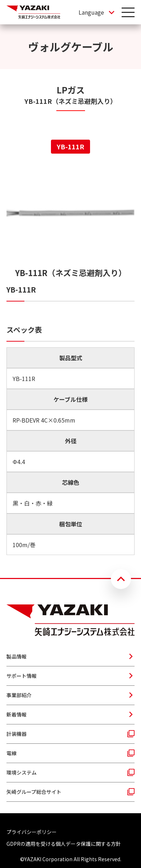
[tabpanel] (70, 360)
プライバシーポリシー (32, 832)
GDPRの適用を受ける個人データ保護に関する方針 (64, 844)
